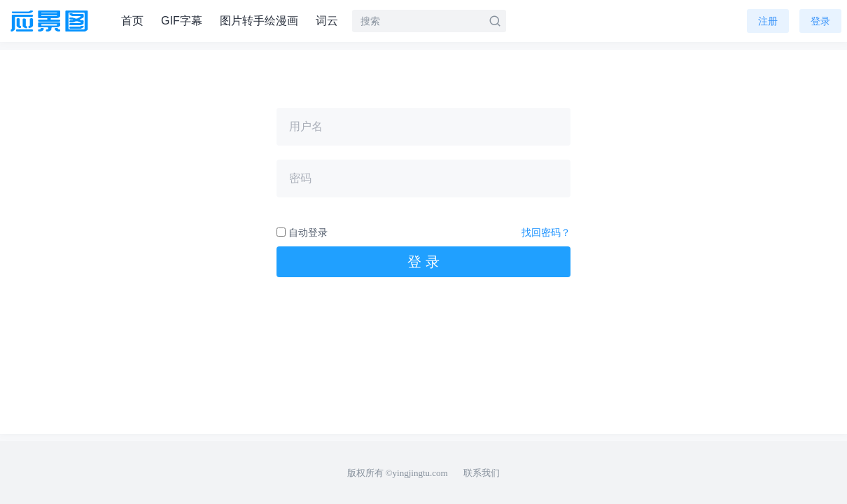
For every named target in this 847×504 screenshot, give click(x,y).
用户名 (306, 126)
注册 (768, 21)
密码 (300, 178)
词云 (327, 21)
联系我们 (482, 473)
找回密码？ (546, 232)
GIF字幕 (182, 21)
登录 (820, 21)
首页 (132, 21)
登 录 (423, 262)
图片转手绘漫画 (259, 21)
